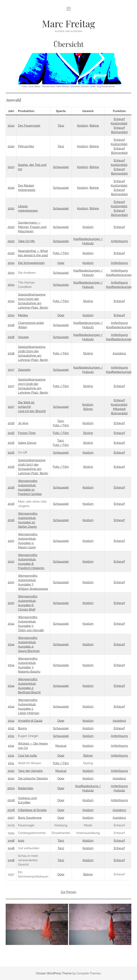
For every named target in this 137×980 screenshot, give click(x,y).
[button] (37, 924)
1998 (11, 840)
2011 (11, 736)
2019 (11, 263)
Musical (61, 746)
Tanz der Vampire (30, 771)
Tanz (61, 126)
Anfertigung (119, 241)
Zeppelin (24, 370)
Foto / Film (61, 253)
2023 (11, 167)
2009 (11, 788)
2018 (11, 325)
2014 (11, 624)
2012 (11, 721)
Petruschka (26, 146)
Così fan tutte (28, 755)
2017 (11, 370)
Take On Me (26, 241)
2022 (11, 188)
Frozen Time (27, 433)
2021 (11, 208)
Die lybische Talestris (33, 778)
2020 (11, 227)
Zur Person (68, 892)
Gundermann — (29, 223)
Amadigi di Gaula (30, 721)
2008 (11, 800)
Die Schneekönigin (31, 263)
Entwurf (119, 227)
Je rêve (23, 423)
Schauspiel (61, 167)
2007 (11, 818)
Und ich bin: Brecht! (32, 411)
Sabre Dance (27, 443)
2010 (11, 771)
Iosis (21, 840)
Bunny (23, 728)
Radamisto (26, 788)
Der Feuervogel (29, 126)
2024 (11, 126)
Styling (88, 301)
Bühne (94, 126)
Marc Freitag (68, 23)
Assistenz (119, 353)
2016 (11, 423)
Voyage (23, 337)
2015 (11, 541)
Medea (23, 315)
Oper (61, 263)
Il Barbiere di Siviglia (32, 810)
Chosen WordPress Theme (54, 973)
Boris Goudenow (30, 818)
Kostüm (83, 126)
